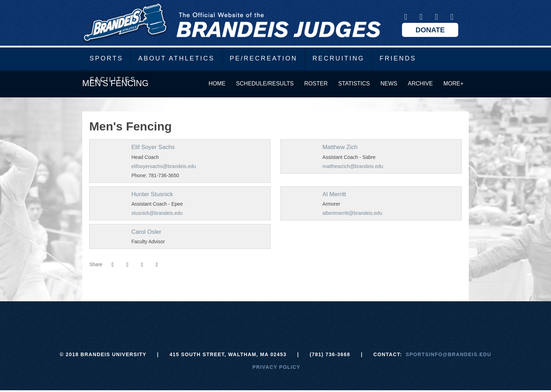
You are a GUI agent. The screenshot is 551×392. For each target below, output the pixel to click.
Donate (430, 30)
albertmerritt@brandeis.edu (352, 213)
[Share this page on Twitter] (127, 265)
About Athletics (176, 58)
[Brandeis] (223, 319)
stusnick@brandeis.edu (157, 213)
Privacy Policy (276, 367)
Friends (398, 58)
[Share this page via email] (142, 265)
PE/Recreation (264, 58)
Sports (106, 58)
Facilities (113, 79)
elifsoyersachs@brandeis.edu (164, 166)
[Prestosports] (328, 319)
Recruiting (338, 58)
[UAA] (276, 319)
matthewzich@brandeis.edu (353, 166)
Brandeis (232, 23)
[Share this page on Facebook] (112, 265)
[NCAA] (302, 319)
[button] (157, 265)
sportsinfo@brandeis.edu (449, 354)
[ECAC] (249, 319)
